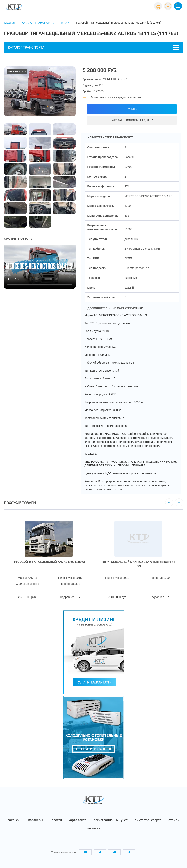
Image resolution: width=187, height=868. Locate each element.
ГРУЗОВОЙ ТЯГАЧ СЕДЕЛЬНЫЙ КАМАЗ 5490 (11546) (49, 562)
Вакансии (14, 820)
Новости (56, 820)
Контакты (93, 828)
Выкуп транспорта (148, 820)
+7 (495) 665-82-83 (138, 6)
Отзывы (174, 820)
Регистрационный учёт (111, 820)
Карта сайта (78, 820)
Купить (132, 109)
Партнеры (36, 820)
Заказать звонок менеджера (132, 120)
